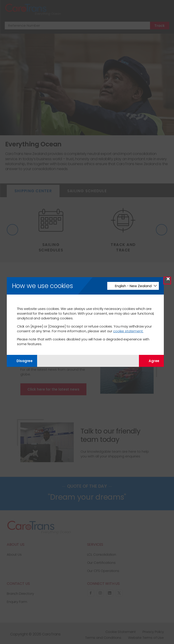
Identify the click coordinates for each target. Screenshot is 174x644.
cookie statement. (128, 331)
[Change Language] (133, 286)
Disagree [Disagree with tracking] (22, 361)
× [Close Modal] (168, 280)
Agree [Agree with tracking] (151, 361)
